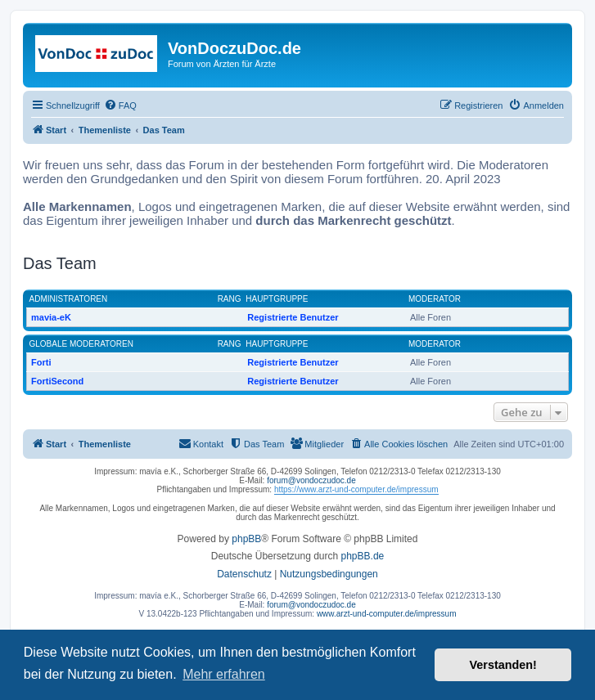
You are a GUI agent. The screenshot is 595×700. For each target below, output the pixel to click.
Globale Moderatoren (81, 344)
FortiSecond (57, 381)
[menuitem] (120, 105)
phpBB (246, 539)
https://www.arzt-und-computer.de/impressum (356, 489)
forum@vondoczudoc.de (311, 480)
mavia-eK (51, 317)
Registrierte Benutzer (293, 317)
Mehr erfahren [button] (224, 674)
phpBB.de (363, 556)
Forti (41, 362)
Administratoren (69, 299)
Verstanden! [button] (503, 665)
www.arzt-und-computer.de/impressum (387, 614)
